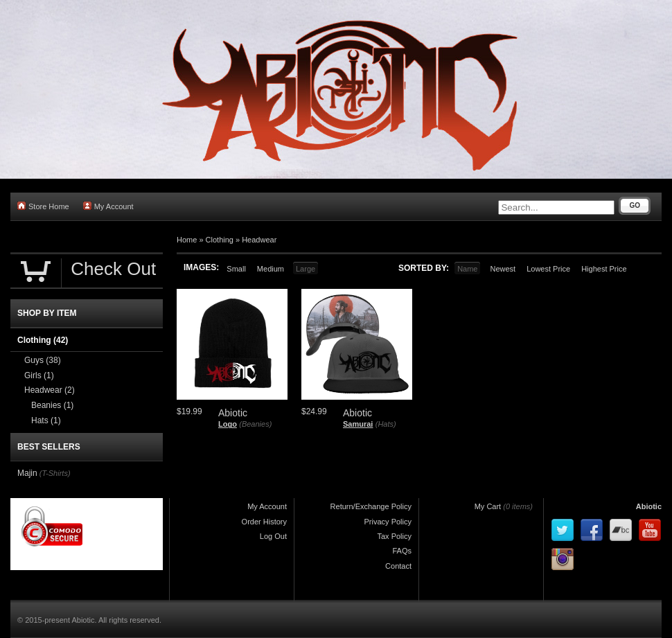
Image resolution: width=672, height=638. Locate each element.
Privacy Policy (388, 522)
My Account (108, 206)
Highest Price (604, 269)
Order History (264, 522)
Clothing (220, 240)
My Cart (488, 506)
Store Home (43, 206)
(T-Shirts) (55, 473)
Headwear (259, 240)
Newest (503, 269)
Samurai (358, 424)
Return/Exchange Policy (371, 506)
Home (187, 240)
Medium (271, 269)
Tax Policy (394, 536)
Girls (39, 375)
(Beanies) (255, 424)
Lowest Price (548, 269)
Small (236, 269)
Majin (27, 473)
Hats (46, 420)
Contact (398, 566)
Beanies (52, 405)
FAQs (402, 551)
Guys (43, 360)
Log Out (273, 536)
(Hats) (386, 424)
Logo (228, 424)
